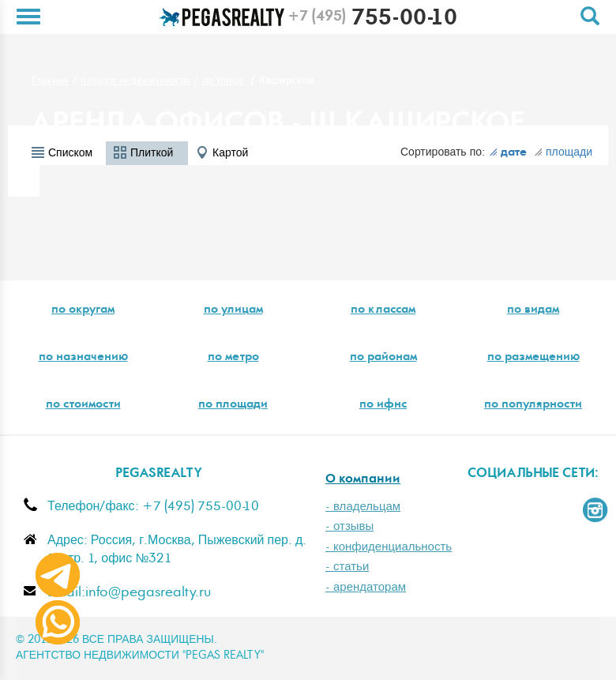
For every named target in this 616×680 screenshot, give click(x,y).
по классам (383, 310)
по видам (533, 310)
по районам (383, 358)
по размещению (533, 358)
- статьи (347, 567)
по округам (83, 310)
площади (563, 152)
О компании (363, 480)
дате (508, 153)
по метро (233, 358)
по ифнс (383, 405)
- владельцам (363, 507)
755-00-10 (372, 20)
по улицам (233, 310)
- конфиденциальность (389, 547)
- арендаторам (366, 587)
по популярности (533, 405)
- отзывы (349, 526)
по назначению (83, 358)
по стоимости (83, 405)
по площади (233, 405)
